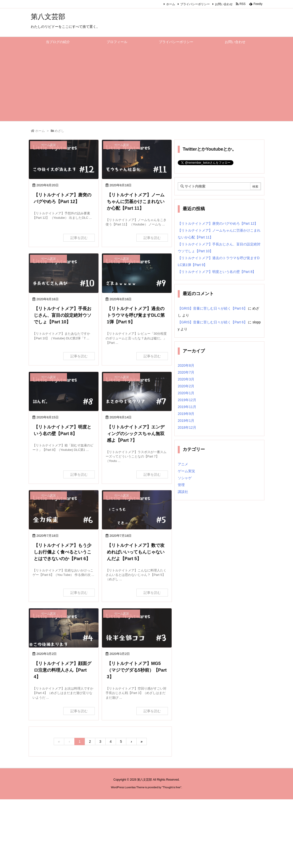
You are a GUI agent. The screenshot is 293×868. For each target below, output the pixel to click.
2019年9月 (186, 414)
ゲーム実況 (186, 471)
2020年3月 (186, 379)
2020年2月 (186, 386)
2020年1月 (186, 393)
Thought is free (171, 787)
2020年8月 (186, 365)
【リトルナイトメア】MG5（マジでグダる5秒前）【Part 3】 (137, 670)
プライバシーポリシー (195, 4)
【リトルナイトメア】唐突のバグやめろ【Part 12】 (218, 223)
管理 (181, 485)
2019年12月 (187, 400)
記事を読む (79, 238)
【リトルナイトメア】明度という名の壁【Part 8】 (217, 272)
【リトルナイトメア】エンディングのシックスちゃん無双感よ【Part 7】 (136, 434)
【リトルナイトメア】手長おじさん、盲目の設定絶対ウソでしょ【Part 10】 (63, 315)
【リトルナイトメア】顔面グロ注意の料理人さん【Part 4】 (63, 670)
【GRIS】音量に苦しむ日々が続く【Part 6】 (212, 308)
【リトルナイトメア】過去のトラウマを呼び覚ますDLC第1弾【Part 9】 (136, 315)
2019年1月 (186, 421)
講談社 (183, 492)
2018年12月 (187, 427)
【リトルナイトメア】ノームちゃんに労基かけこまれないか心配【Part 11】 (136, 202)
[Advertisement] (146, 84)
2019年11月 (187, 407)
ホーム (171, 4)
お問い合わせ (224, 4)
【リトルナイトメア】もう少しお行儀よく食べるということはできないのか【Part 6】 (63, 552)
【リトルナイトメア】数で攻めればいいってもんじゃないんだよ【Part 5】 (136, 552)
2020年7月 (186, 372)
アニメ (183, 464)
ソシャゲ (185, 478)
